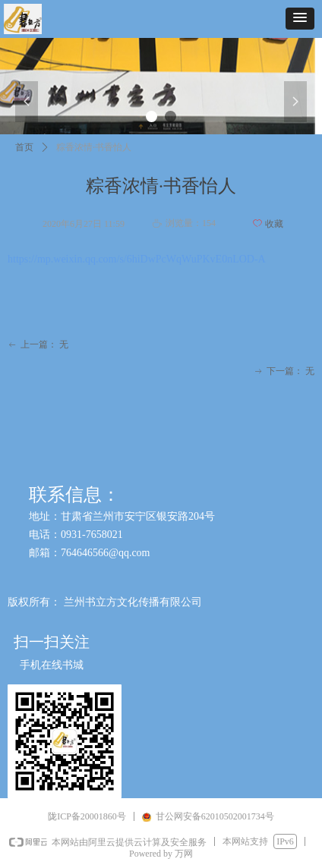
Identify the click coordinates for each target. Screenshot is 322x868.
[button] (300, 19)
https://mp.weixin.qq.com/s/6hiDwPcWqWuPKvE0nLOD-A (137, 259)
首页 (24, 147)
